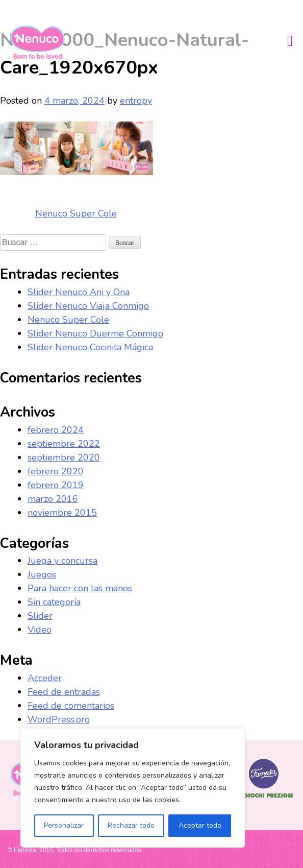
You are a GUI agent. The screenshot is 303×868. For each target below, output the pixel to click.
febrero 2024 (56, 430)
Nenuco (42, 42)
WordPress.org (59, 719)
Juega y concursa (62, 561)
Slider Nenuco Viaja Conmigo (88, 306)
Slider (40, 616)
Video (40, 630)
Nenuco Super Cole (76, 213)
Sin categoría (54, 602)
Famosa (264, 798)
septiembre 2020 (64, 457)
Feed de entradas (64, 692)
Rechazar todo (131, 825)
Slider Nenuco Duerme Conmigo (95, 333)
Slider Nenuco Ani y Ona (79, 292)
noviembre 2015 (62, 513)
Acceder (45, 678)
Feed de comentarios (71, 706)
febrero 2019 (56, 485)
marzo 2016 (53, 499)
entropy (136, 101)
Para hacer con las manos (80, 588)
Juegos (42, 574)
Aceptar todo (200, 825)
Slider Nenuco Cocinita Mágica (90, 347)
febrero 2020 (56, 471)
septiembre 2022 (64, 444)
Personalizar (64, 825)
